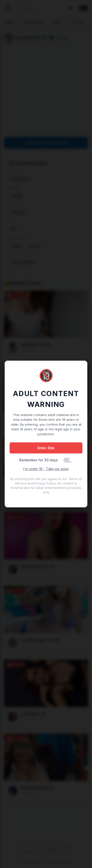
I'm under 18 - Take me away (46, 469)
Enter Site (46, 448)
